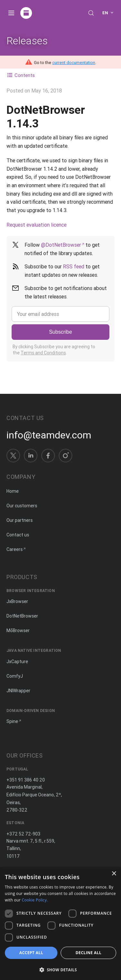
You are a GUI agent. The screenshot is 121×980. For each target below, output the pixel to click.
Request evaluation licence (36, 225)
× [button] (114, 874)
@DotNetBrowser (61, 245)
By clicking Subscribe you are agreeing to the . (54, 350)
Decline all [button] (88, 953)
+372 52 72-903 (23, 834)
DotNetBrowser (22, 616)
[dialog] (60, 923)
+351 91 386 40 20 (26, 780)
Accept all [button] (31, 953)
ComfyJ (15, 676)
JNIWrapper (18, 691)
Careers (15, 549)
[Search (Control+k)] (91, 13)
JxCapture (17, 662)
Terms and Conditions (43, 353)
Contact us (18, 535)
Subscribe (60, 332)
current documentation (74, 63)
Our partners (20, 520)
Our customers (22, 506)
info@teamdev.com (49, 435)
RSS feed (74, 266)
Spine (12, 721)
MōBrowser (18, 630)
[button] (60, 969)
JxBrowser (17, 601)
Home (13, 491)
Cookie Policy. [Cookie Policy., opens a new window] (35, 900)
